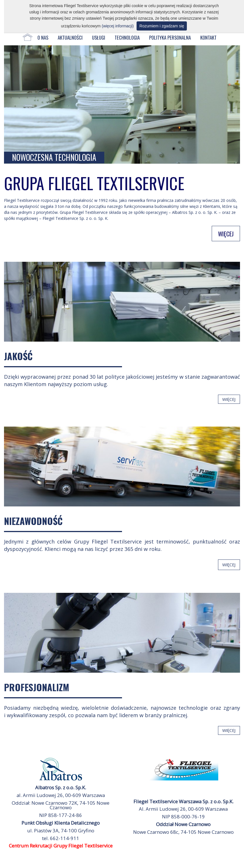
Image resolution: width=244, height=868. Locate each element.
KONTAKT (208, 37)
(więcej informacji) (118, 26)
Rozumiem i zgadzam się (162, 26)
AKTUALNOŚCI (70, 37)
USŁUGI (99, 37)
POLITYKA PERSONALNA (170, 37)
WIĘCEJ (226, 233)
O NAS (43, 37)
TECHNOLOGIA (127, 37)
